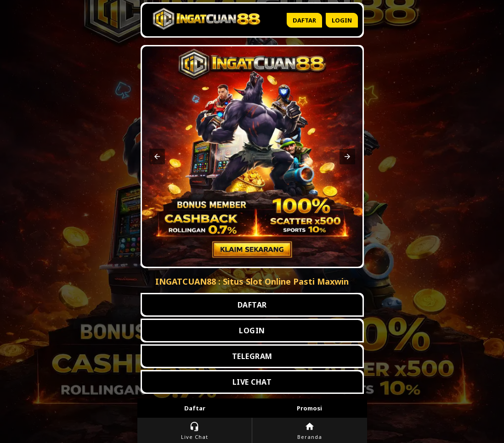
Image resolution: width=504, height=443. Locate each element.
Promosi (309, 408)
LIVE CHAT (252, 382)
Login (342, 20)
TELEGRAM (252, 356)
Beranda (310, 431)
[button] (157, 157)
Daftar (304, 20)
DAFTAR (252, 305)
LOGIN (252, 331)
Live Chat (195, 431)
